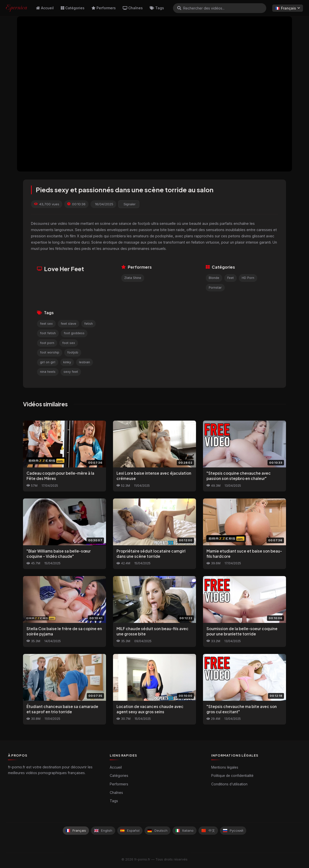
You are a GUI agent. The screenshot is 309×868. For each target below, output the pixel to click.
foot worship (50, 352)
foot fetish (48, 333)
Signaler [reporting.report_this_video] (129, 204)
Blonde (214, 278)
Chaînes (133, 8)
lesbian (84, 362)
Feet (230, 278)
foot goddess (74, 333)
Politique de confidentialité (232, 776)
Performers (104, 8)
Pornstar (215, 288)
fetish (88, 324)
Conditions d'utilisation (229, 784)
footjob (73, 352)
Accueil (45, 8)
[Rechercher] (179, 8)
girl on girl (48, 362)
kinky (67, 362)
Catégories (73, 8)
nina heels (48, 372)
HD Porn (248, 278)
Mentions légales (225, 767)
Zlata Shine (133, 278)
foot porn (47, 343)
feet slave (68, 324)
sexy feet (71, 372)
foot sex (69, 343)
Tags (157, 8)
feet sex (46, 324)
